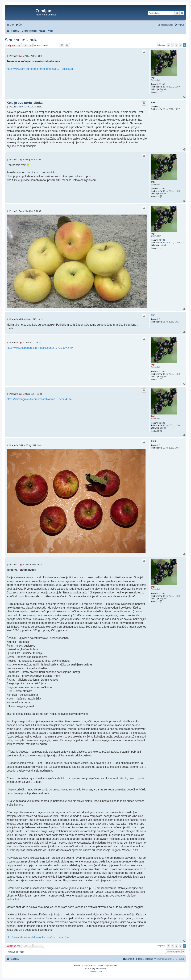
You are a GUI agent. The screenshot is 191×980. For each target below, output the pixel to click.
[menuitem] (19, 25)
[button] (169, 45)
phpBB (86, 966)
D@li (153, 441)
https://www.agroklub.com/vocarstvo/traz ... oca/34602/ (39, 399)
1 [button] (173, 45)
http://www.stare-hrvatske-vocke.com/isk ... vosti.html (38, 937)
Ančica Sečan (101, 969)
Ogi (153, 78)
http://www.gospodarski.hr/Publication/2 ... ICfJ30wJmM (40, 348)
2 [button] (177, 45)
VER (153, 103)
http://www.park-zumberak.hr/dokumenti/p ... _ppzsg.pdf (40, 69)
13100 (162, 84)
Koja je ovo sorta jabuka (25, 103)
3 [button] (180, 45)
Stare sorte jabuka (22, 40)
